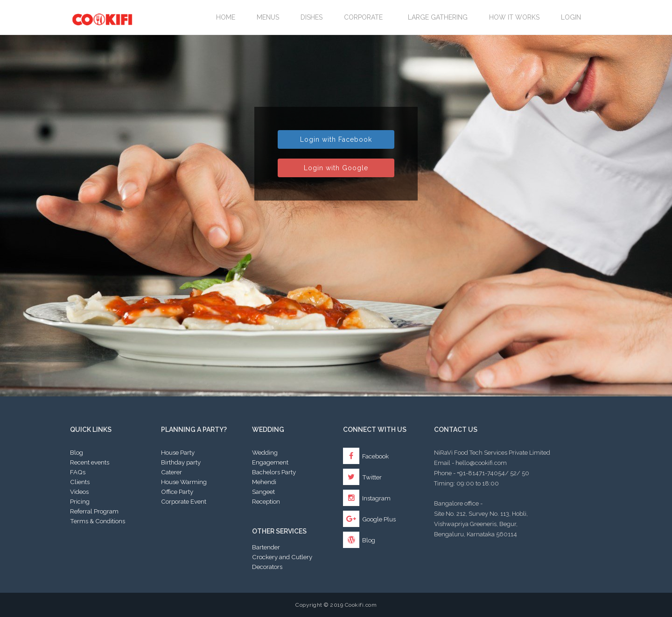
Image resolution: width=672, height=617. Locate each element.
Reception (266, 501)
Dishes (311, 17)
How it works (514, 17)
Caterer (171, 472)
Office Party (177, 492)
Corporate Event (184, 501)
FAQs (78, 472)
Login (571, 17)
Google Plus (369, 519)
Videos (79, 492)
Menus (268, 17)
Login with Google (336, 168)
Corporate (365, 17)
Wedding (265, 452)
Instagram (367, 498)
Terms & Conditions (98, 521)
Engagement (270, 462)
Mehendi (264, 482)
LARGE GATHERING (438, 17)
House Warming (184, 482)
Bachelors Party (274, 472)
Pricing (80, 501)
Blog (77, 452)
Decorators (267, 567)
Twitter (362, 477)
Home (226, 17)
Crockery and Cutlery (282, 557)
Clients (80, 482)
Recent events (90, 462)
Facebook (366, 456)
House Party (178, 452)
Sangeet (263, 492)
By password (336, 207)
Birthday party (181, 462)
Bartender (266, 547)
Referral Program (94, 511)
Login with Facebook (336, 139)
